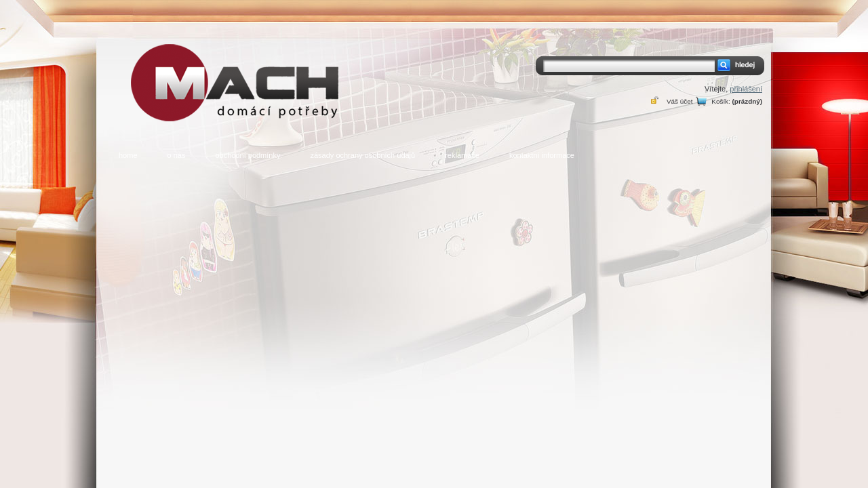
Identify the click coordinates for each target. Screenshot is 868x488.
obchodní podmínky (248, 155)
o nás (177, 155)
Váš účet (679, 101)
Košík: (721, 101)
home (128, 155)
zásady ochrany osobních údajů (362, 155)
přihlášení (746, 89)
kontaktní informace (542, 155)
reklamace (462, 155)
